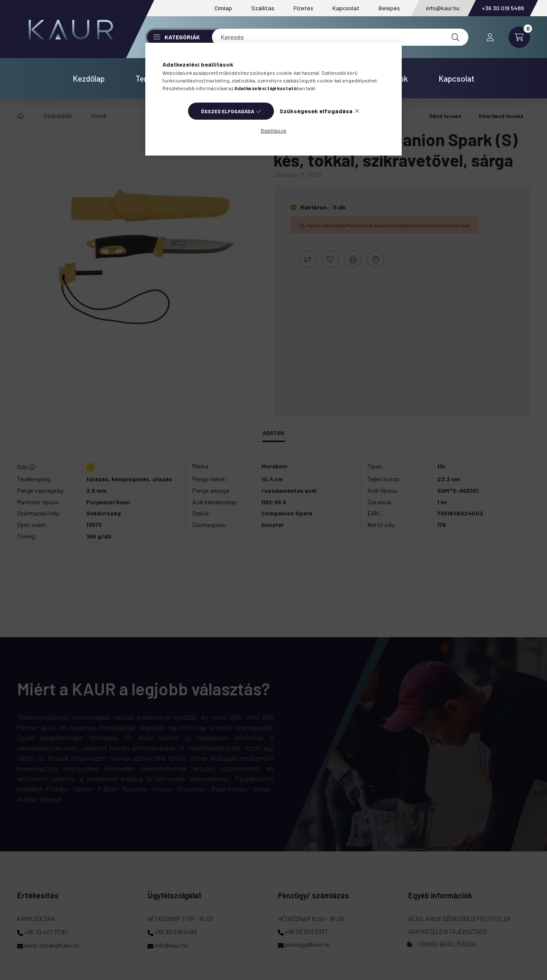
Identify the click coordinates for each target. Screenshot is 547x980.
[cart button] (519, 37)
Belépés (389, 8)
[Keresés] (340, 37)
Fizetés (303, 8)
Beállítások (273, 130)
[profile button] (490, 37)
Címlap (223, 8)
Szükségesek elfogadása (316, 111)
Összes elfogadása (228, 111)
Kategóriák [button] (177, 37)
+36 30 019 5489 (503, 8)
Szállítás (263, 8)
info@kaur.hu (443, 8)
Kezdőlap (89, 78)
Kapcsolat (346, 8)
